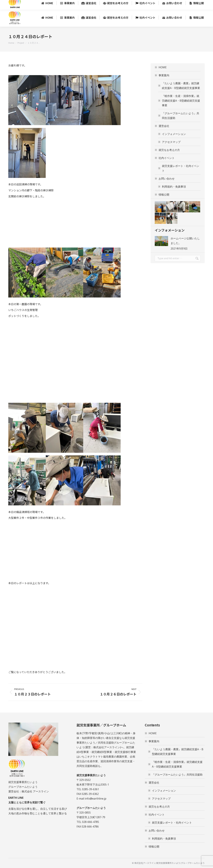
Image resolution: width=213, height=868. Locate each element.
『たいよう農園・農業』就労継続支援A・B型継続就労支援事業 (181, 86)
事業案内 (162, 75)
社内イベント (165, 158)
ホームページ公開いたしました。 (185, 241)
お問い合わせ (165, 179)
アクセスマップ (171, 142)
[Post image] (161, 241)
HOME (163, 67)
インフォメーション (174, 134)
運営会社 (162, 126)
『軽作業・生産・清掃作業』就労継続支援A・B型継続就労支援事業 (181, 101)
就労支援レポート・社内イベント (181, 168)
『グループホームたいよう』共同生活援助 (181, 116)
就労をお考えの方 (169, 150)
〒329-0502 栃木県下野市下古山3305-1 (114, 4)
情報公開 (164, 195)
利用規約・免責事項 (174, 187)
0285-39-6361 (81, 4)
